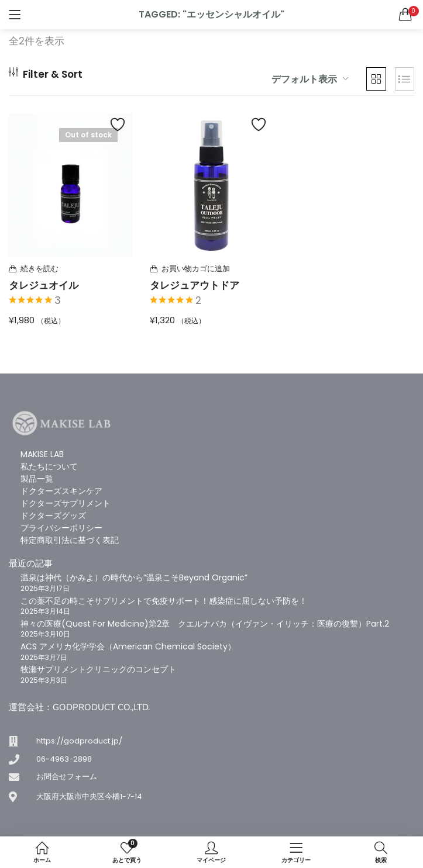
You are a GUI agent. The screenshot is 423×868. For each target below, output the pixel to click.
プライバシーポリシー (61, 528)
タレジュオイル (44, 285)
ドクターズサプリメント (66, 503)
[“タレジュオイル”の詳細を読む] (70, 269)
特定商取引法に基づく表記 (70, 540)
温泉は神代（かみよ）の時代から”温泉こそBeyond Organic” (134, 577)
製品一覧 (37, 479)
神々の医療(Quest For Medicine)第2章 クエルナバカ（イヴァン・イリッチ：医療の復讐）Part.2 (205, 624)
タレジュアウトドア (195, 285)
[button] (405, 15)
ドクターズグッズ (53, 516)
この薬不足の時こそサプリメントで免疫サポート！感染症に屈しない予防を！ (164, 601)
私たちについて (49, 466)
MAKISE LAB (42, 454)
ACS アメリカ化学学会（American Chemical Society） (128, 646)
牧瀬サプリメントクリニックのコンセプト (98, 669)
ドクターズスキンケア (61, 491)
